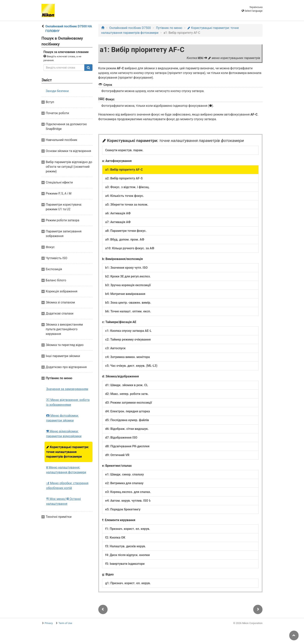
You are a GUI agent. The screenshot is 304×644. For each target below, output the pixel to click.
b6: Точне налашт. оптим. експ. (128, 311)
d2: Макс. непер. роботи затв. (127, 394)
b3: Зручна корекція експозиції (128, 285)
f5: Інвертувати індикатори (125, 564)
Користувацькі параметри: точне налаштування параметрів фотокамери (68, 452)
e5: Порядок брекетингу (123, 509)
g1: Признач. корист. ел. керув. (128, 583)
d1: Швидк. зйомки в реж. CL (127, 385)
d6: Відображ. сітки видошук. (127, 429)
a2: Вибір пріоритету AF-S (124, 178)
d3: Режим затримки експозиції (129, 403)
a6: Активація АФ (118, 213)
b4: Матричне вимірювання (125, 294)
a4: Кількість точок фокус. (125, 196)
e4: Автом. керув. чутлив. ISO (128, 501)
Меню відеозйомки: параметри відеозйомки (64, 434)
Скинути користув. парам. (124, 150)
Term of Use (65, 623)
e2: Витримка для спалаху (124, 483)
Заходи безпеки (57, 91)
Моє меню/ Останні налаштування (63, 501)
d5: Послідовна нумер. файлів (127, 420)
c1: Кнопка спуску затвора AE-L (128, 331)
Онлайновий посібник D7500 (130, 28)
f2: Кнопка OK (115, 538)
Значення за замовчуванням (67, 389)
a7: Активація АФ (118, 222)
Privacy (49, 623)
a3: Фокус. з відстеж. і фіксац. (127, 187)
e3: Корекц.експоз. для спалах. (128, 492)
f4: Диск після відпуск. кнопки (128, 555)
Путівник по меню (169, 28)
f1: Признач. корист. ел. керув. (128, 529)
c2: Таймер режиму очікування (128, 339)
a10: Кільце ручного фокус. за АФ (130, 248)
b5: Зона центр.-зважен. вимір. (128, 303)
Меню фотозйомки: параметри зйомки (62, 418)
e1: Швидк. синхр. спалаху (125, 474)
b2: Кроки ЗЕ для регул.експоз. (128, 276)
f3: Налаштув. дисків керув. (126, 546)
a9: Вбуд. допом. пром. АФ (125, 239)
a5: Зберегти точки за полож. (127, 205)
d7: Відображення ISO (121, 438)
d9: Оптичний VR (117, 455)
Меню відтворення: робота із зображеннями (68, 402)
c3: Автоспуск (115, 348)
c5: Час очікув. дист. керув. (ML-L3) (131, 366)
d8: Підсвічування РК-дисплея (127, 446)
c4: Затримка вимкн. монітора (128, 357)
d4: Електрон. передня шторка (128, 411)
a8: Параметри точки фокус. (126, 231)
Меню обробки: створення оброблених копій (67, 486)
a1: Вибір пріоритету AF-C (124, 170)
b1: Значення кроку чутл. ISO (127, 268)
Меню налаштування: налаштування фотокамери (66, 470)
